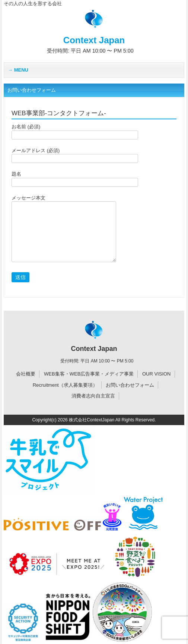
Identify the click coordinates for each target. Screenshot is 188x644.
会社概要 (26, 374)
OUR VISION (157, 374)
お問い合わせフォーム (130, 385)
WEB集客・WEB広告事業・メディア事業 (89, 374)
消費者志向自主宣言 (93, 396)
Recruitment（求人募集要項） (65, 385)
